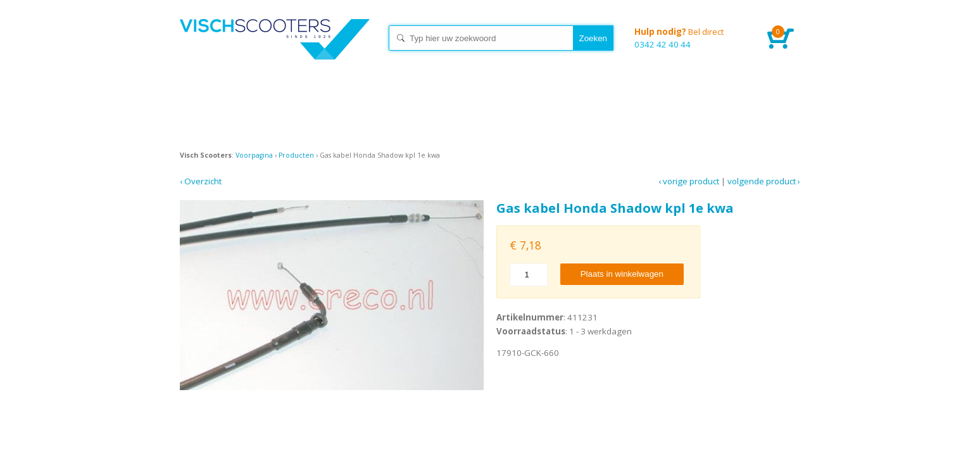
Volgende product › (764, 181)
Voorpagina (254, 155)
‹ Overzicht (201, 181)
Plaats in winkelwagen (622, 274)
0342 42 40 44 (691, 38)
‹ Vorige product (689, 181)
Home (275, 51)
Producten (296, 155)
